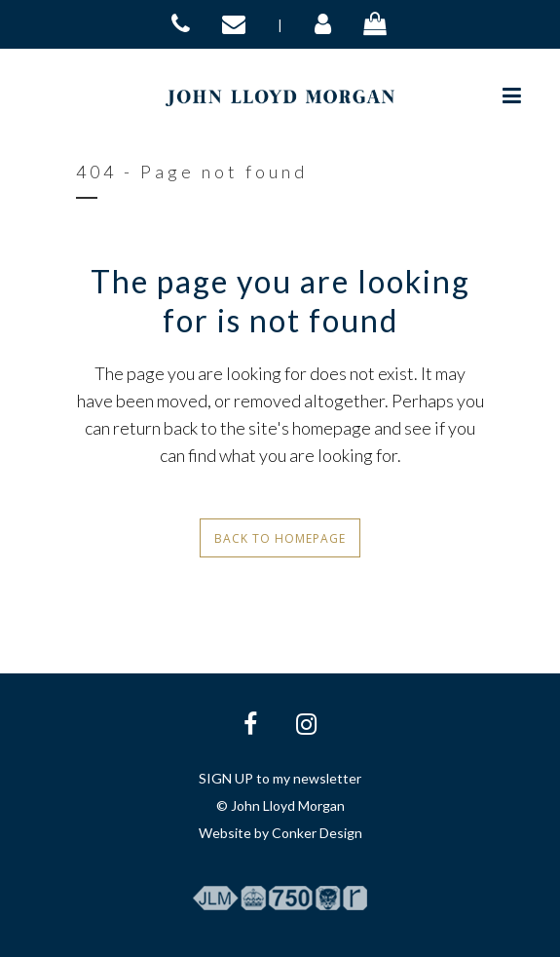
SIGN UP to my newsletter (280, 778)
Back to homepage (280, 538)
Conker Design (317, 833)
